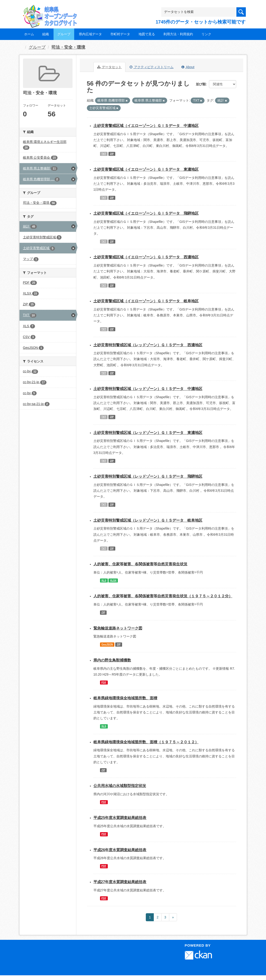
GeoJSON (107, 645)
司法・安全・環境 (68, 47)
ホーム (29, 34)
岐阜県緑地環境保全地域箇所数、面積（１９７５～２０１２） (146, 742)
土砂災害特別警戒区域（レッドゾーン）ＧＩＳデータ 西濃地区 (148, 345)
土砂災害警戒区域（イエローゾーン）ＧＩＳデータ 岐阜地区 (146, 301)
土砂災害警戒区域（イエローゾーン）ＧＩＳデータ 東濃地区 (146, 169)
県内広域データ (90, 34)
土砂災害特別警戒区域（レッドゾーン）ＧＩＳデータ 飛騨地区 (148, 476)
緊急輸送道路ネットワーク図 (118, 628)
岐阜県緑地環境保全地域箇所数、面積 (125, 698)
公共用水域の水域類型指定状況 (120, 786)
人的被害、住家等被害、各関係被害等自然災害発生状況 (140, 564)
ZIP (112, 154)
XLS (104, 580)
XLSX (113, 580)
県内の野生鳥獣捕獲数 (112, 660)
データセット (110, 67)
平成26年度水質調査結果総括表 (120, 850)
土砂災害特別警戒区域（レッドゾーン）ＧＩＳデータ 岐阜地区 (148, 520)
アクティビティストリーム (152, 67)
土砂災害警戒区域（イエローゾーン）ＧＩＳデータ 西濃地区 (146, 257)
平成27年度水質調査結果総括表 (120, 882)
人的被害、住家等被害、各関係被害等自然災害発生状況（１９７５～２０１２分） (163, 596)
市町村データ (120, 34)
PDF (104, 682)
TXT (104, 154)
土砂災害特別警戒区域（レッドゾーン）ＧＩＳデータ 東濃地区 (148, 433)
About (188, 67)
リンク (206, 34)
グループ (64, 34)
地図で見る (147, 34)
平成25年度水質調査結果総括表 (120, 818)
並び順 (201, 84)
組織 (46, 34)
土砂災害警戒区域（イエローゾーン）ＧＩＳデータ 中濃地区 (146, 126)
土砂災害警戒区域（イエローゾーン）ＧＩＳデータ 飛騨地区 (146, 213)
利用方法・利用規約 (178, 34)
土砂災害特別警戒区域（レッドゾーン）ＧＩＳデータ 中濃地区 (148, 389)
